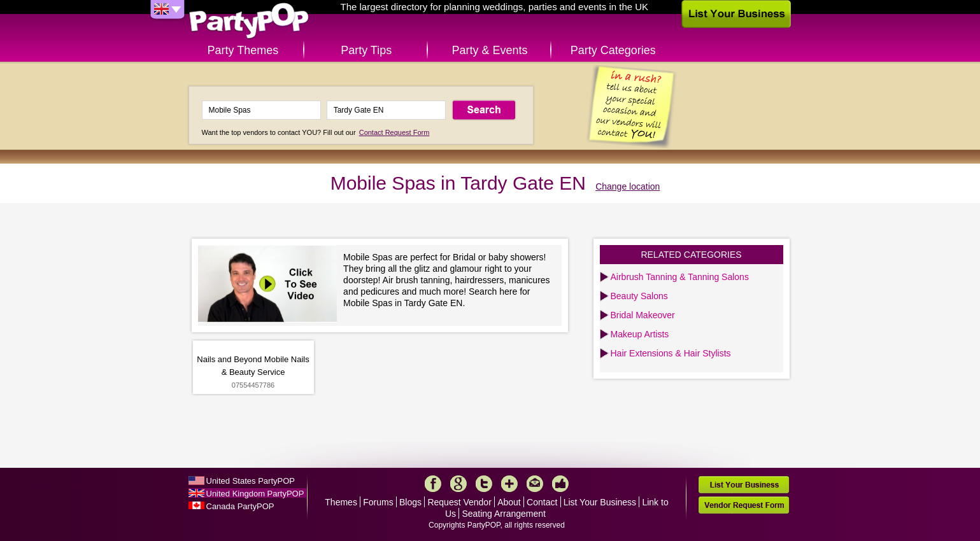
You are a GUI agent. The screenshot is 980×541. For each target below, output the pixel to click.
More (509, 484)
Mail (535, 484)
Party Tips (366, 50)
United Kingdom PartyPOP (255, 494)
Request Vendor (459, 502)
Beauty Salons (639, 296)
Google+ (458, 484)
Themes (341, 502)
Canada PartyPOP (240, 506)
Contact (542, 502)
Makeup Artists (640, 334)
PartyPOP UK (249, 21)
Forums (378, 502)
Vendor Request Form (744, 505)
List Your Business (600, 502)
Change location (628, 186)
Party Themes (243, 50)
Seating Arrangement (504, 514)
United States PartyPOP (251, 481)
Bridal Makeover (643, 315)
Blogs (410, 502)
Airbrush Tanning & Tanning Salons (680, 277)
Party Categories (613, 50)
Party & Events (489, 50)
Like (560, 484)
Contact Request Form (394, 132)
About (509, 502)
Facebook (433, 484)
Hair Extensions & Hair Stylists (671, 353)
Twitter (484, 484)
